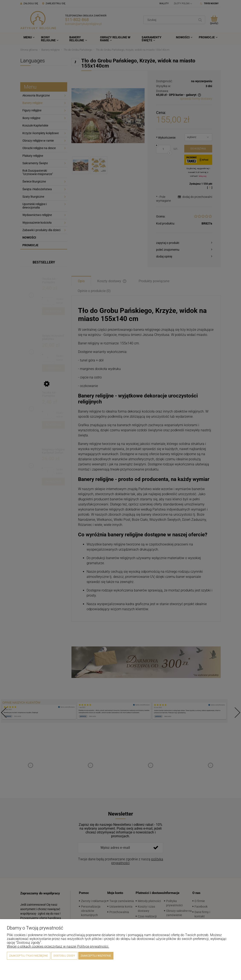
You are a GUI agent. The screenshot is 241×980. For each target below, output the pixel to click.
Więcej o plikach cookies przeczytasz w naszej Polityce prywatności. (58, 946)
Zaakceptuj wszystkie (96, 956)
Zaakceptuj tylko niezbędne (29, 956)
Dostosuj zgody (64, 956)
